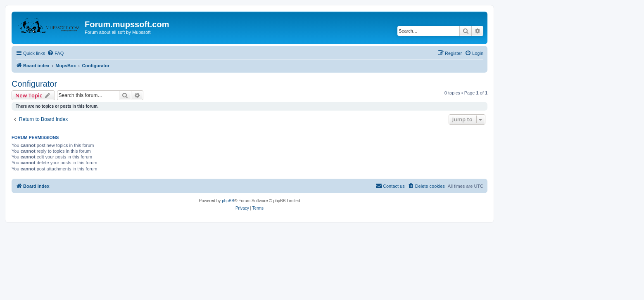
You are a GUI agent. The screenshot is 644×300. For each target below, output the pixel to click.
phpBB (228, 201)
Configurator (34, 84)
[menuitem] (55, 53)
